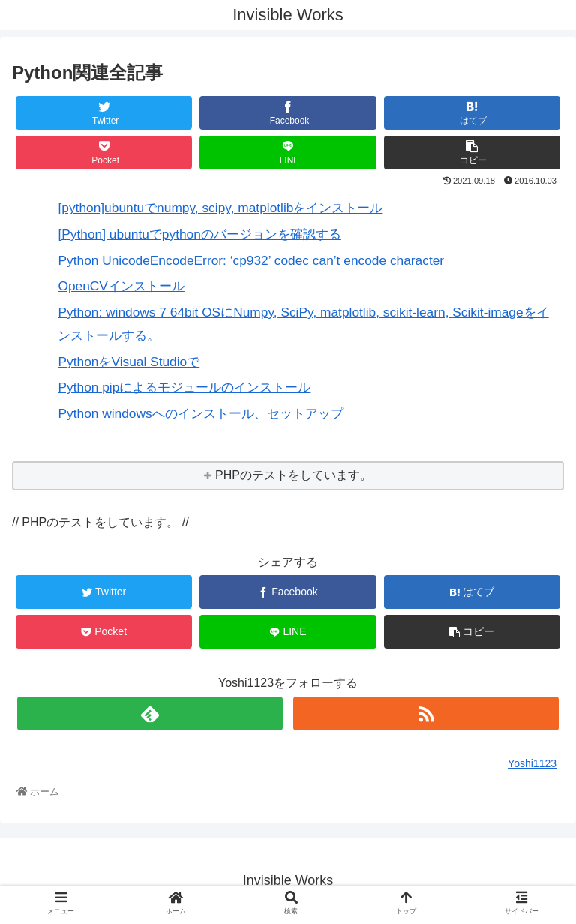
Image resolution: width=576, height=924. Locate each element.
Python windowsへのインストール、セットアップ (200, 413)
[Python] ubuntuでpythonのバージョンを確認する (199, 234)
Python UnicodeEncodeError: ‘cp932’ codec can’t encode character (251, 260)
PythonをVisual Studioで (129, 361)
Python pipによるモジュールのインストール (184, 387)
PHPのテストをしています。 (294, 475)
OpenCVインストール (121, 286)
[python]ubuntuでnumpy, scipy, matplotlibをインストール (220, 208)
